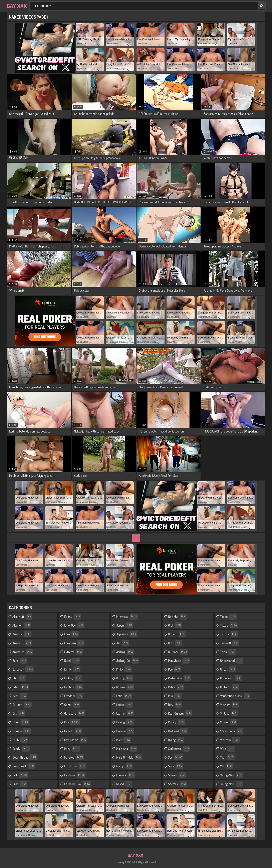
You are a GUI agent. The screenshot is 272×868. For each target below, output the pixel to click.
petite (176, 687)
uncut (228, 669)
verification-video (235, 696)
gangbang (75, 713)
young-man (231, 775)
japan (125, 625)
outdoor (178, 652)
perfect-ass (180, 678)
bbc (19, 678)
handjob (74, 757)
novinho (177, 617)
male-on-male (129, 757)
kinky (124, 669)
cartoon (22, 705)
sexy (176, 766)
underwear (231, 678)
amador (22, 634)
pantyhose (179, 661)
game (72, 705)
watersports (232, 731)
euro (71, 634)
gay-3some (76, 740)
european (74, 643)
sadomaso (179, 749)
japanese (127, 634)
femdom (74, 696)
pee (175, 669)
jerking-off (128, 661)
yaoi (227, 757)
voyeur (229, 722)
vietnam (230, 705)
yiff (227, 766)
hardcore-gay (78, 784)
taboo (228, 617)
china (21, 722)
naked (124, 784)
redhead (178, 731)
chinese (22, 731)
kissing (125, 678)
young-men (231, 784)
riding (176, 740)
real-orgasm (180, 713)
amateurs (23, 652)
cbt (19, 713)
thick (228, 652)
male (124, 740)
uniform (230, 687)
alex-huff (22, 617)
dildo (20, 784)
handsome (75, 766)
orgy (175, 643)
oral (175, 625)
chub (20, 740)
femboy (73, 687)
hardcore (75, 775)
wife (227, 749)
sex (176, 757)
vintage (229, 713)
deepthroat (24, 766)
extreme (73, 652)
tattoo (229, 625)
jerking (125, 652)
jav (123, 643)
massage (126, 775)
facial (72, 661)
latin (124, 696)
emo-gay (74, 625)
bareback (23, 669)
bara (20, 661)
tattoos (229, 634)
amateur (22, 643)
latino (124, 705)
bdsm (21, 687)
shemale (178, 784)
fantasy (73, 678)
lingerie (125, 731)
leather (125, 713)
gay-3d (73, 731)
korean (125, 687)
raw (175, 705)
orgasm (177, 634)
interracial (127, 617)
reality (177, 722)
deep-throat (25, 757)
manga (124, 766)
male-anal (126, 749)
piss (175, 696)
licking (125, 722)
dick (20, 775)
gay (72, 722)
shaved (177, 775)
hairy (72, 749)
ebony (73, 617)
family (72, 669)
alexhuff (22, 625)
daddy (21, 749)
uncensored (232, 661)
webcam (230, 740)
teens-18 (230, 643)
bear (20, 696)
